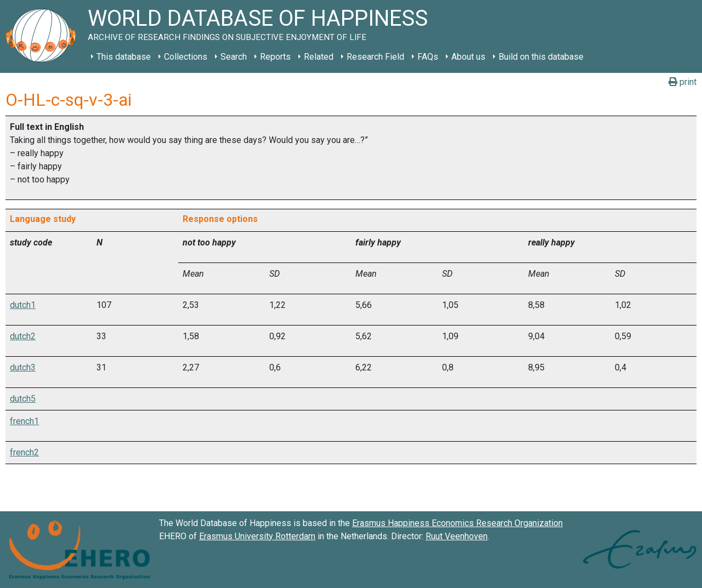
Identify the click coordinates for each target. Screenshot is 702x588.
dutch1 (23, 305)
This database (124, 57)
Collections (186, 57)
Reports (275, 57)
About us (468, 57)
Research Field (375, 57)
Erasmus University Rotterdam (257, 536)
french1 (24, 421)
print (683, 82)
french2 (24, 452)
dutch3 (23, 367)
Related (319, 57)
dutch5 (23, 399)
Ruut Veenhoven (457, 536)
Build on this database (541, 57)
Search (234, 57)
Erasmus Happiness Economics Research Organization (457, 523)
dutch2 (23, 336)
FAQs (428, 57)
